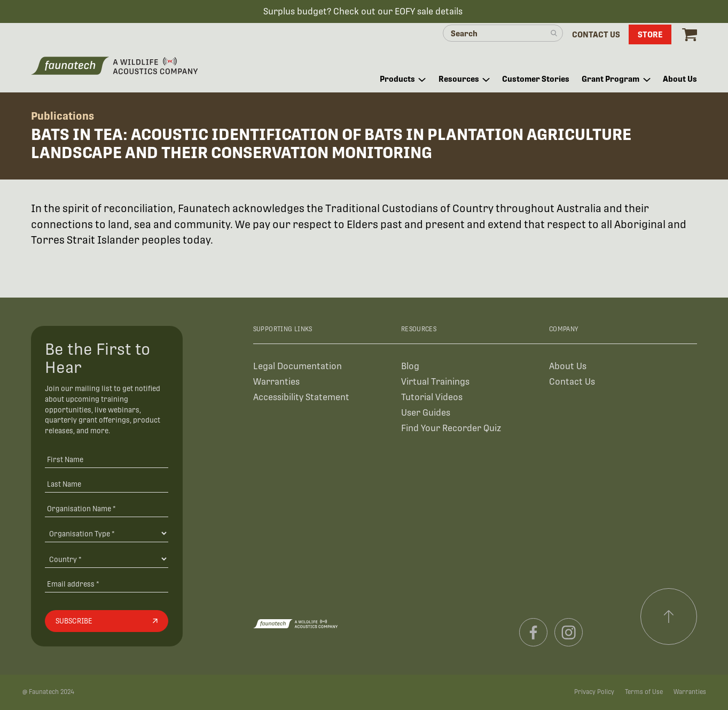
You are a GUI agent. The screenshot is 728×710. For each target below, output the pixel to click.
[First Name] (107, 459)
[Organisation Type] (107, 533)
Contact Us (572, 382)
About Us (568, 366)
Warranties (276, 382)
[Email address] (107, 584)
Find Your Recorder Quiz (451, 428)
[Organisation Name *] (107, 508)
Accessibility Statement (301, 397)
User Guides (426, 413)
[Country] (107, 559)
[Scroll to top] (669, 617)
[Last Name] (107, 484)
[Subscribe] (107, 621)
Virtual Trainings (435, 382)
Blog (410, 366)
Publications (62, 116)
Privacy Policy (594, 692)
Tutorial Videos (432, 397)
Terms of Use (644, 692)
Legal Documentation (298, 366)
